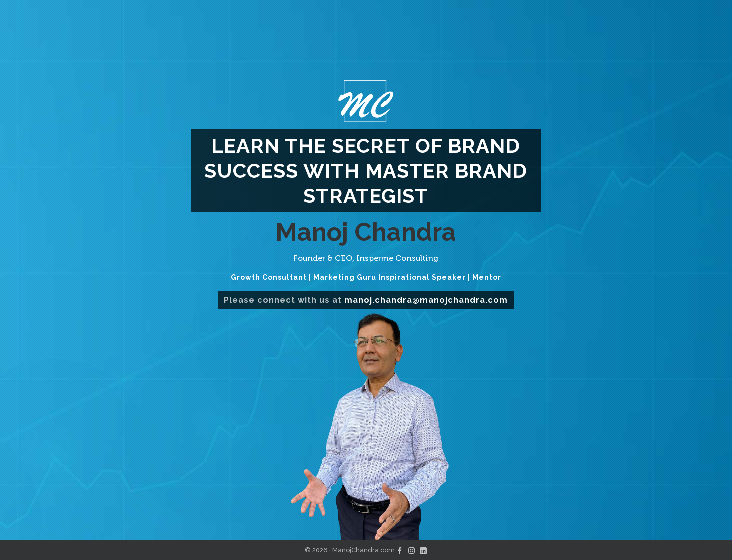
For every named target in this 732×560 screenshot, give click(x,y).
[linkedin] (423, 550)
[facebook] (400, 550)
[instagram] (412, 550)
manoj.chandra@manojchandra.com (426, 300)
